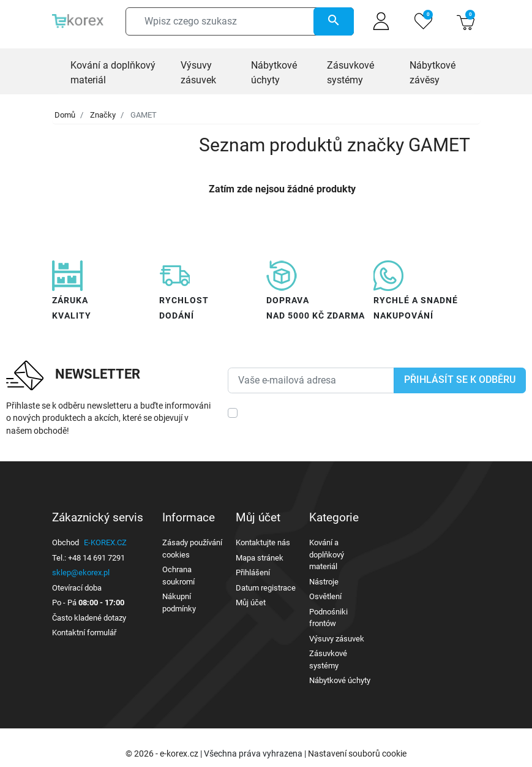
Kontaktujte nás (263, 542)
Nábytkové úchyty (340, 680)
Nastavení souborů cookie (357, 754)
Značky (103, 115)
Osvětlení (325, 596)
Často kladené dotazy (89, 618)
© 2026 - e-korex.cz (163, 754)
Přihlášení (253, 572)
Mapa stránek (260, 558)
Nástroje (324, 582)
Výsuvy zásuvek (337, 639)
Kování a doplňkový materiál (327, 554)
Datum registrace (266, 588)
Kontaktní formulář (84, 633)
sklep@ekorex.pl (81, 572)
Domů (65, 115)
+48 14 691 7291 (96, 558)
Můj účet (251, 603)
